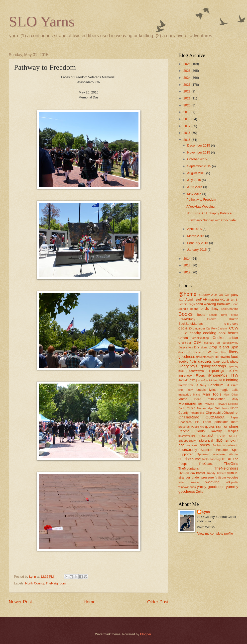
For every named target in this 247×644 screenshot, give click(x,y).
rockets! (206, 436)
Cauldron (223, 329)
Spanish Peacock (214, 450)
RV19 (221, 436)
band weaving (206, 304)
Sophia (217, 445)
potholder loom (226, 422)
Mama (197, 395)
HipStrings (216, 371)
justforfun (202, 380)
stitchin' (234, 454)
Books (185, 314)
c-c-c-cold (231, 324)
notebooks (197, 413)
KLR (222, 380)
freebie (183, 362)
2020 (187, 105)
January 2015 (197, 250)
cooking (210, 333)
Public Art (197, 427)
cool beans (228, 333)
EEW (207, 352)
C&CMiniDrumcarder (192, 328)
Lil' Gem (232, 385)
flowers (225, 357)
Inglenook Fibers (192, 375)
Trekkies (221, 473)
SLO (219, 441)
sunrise (185, 459)
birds (205, 308)
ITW (235, 375)
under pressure (203, 477)
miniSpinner (216, 399)
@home (187, 294)
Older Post (158, 602)
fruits (193, 362)
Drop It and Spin (223, 347)
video (182, 482)
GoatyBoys (188, 366)
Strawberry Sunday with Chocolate (211, 220)
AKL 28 (225, 300)
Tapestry (215, 459)
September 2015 (199, 166)
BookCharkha (230, 309)
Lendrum (216, 385)
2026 (187, 64)
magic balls (229, 390)
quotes (210, 427)
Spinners (203, 454)
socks (205, 445)
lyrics (213, 390)
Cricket (219, 338)
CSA (197, 342)
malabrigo (185, 395)
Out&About (215, 417)
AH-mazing (211, 299)
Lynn (206, 512)
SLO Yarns (42, 21)
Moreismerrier (190, 403)
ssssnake (219, 454)
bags (191, 304)
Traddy (211, 473)
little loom (186, 390)
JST (192, 380)
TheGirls (231, 463)
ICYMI (234, 371)
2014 (187, 259)
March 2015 (196, 236)
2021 (187, 98)
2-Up (214, 295)
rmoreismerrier (187, 436)
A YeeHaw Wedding (200, 206)
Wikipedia (232, 482)
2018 (187, 119)
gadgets (205, 361)
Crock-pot (185, 343)
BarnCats (224, 304)
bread (235, 315)
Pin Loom (203, 422)
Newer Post (20, 602)
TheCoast (206, 464)
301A (181, 300)
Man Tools (212, 394)
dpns (204, 347)
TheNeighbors (56, 583)
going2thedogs (213, 366)
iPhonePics (218, 375)
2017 (187, 126)
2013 (187, 265)
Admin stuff (193, 299)
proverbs (184, 427)
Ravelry (216, 431)
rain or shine (227, 426)
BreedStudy (187, 319)
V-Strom (221, 478)
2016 (187, 133)
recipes (233, 431)
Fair (216, 352)
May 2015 (195, 194)
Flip (216, 357)
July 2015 (194, 180)
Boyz (224, 315)
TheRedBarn (187, 473)
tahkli (206, 459)
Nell (218, 408)
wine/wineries (187, 487)
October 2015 (197, 159)
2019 (187, 112)
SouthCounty (188, 450)
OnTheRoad (189, 417)
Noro (225, 408)
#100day (204, 295)
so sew (192, 445)
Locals (201, 390)
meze (197, 399)
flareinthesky (204, 357)
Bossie (213, 315)
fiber (224, 352)
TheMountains (189, 468)
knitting (232, 380)
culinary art (212, 343)
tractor (201, 473)
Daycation (185, 347)
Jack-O (184, 380)
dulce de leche (190, 352)
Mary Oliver (231, 395)
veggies (233, 477)
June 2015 (195, 187)
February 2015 (198, 243)
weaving (212, 482)
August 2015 (197, 173)
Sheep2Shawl (187, 441)
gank (217, 362)
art (232, 299)
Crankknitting (200, 338)
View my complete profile (215, 533)
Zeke (200, 492)
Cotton (183, 338)
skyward (206, 440)
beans (194, 309)
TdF (229, 459)
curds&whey (230, 343)
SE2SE (234, 436)
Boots (201, 315)
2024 (187, 78)
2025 (187, 71)
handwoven (196, 371)
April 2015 (195, 229)
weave (195, 482)
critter (233, 338)
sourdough (231, 445)
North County (35, 583)
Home (90, 602)
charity (195, 333)
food (235, 357)
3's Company (229, 295)
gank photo (230, 362)
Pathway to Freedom (201, 200)
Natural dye (205, 408)
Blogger (146, 634)
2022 (187, 91)
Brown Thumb (223, 319)
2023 (187, 85)
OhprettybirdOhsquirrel (222, 413)
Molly (235, 399)
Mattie (183, 399)
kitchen (214, 380)
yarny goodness (211, 487)
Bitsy (215, 309)
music (191, 408)
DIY (197, 347)
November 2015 (199, 152)
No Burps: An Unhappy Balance (209, 213)
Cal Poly (212, 328)
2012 (187, 272)
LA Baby (201, 385)
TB (223, 459)
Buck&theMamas (190, 324)
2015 (187, 140)
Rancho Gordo (191, 431)
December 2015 (199, 145)
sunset (197, 459)
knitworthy (186, 385)
